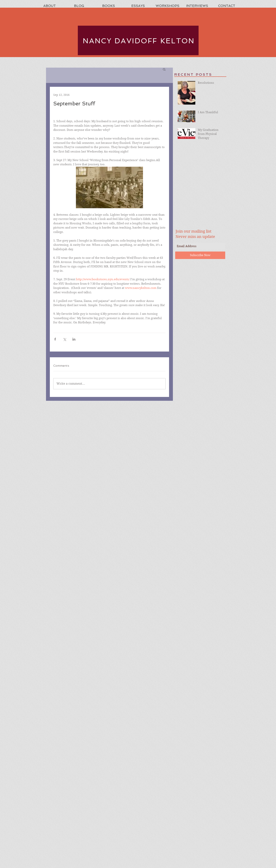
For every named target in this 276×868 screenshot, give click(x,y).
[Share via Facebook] (55, 339)
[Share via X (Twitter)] (64, 339)
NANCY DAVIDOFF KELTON (139, 41)
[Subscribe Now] (200, 255)
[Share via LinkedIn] (74, 339)
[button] (164, 69)
